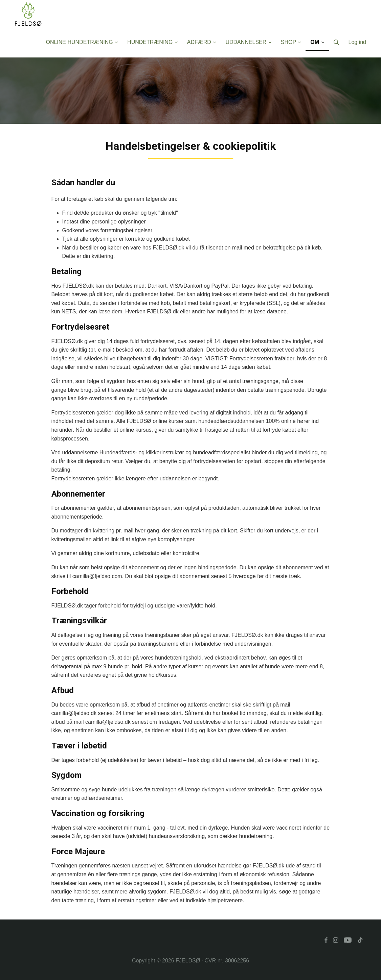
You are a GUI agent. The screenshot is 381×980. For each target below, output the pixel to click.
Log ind (357, 42)
